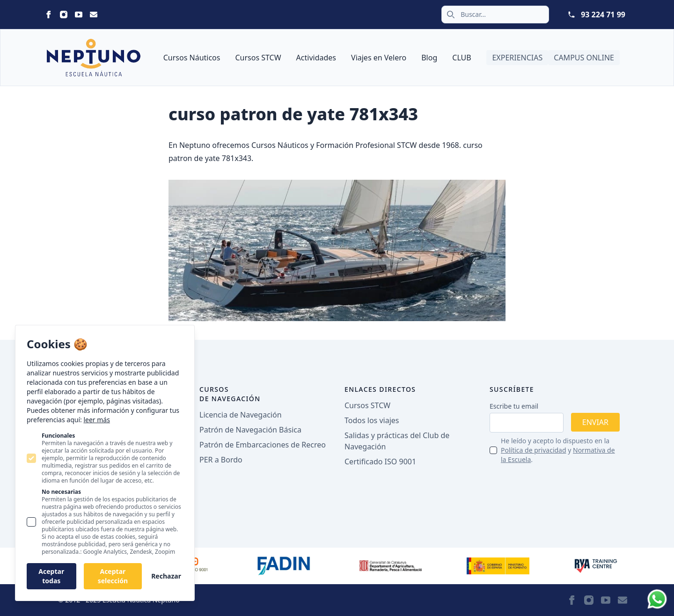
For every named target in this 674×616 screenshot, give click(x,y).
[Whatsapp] (657, 599)
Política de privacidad (534, 450)
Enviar (595, 422)
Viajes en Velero (379, 58)
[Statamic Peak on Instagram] (64, 15)
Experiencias (517, 58)
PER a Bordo (221, 460)
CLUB (462, 58)
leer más (96, 420)
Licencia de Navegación (241, 415)
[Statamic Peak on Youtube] (79, 15)
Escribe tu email (514, 406)
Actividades (316, 58)
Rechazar (166, 576)
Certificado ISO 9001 (380, 462)
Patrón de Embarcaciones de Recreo (263, 445)
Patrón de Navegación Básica (250, 430)
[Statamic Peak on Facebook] (49, 15)
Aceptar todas (51, 576)
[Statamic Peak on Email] (94, 15)
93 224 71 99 (603, 15)
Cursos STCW (258, 58)
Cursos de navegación (230, 394)
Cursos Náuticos (192, 58)
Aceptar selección (113, 576)
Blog (429, 58)
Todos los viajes (372, 420)
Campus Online (584, 58)
